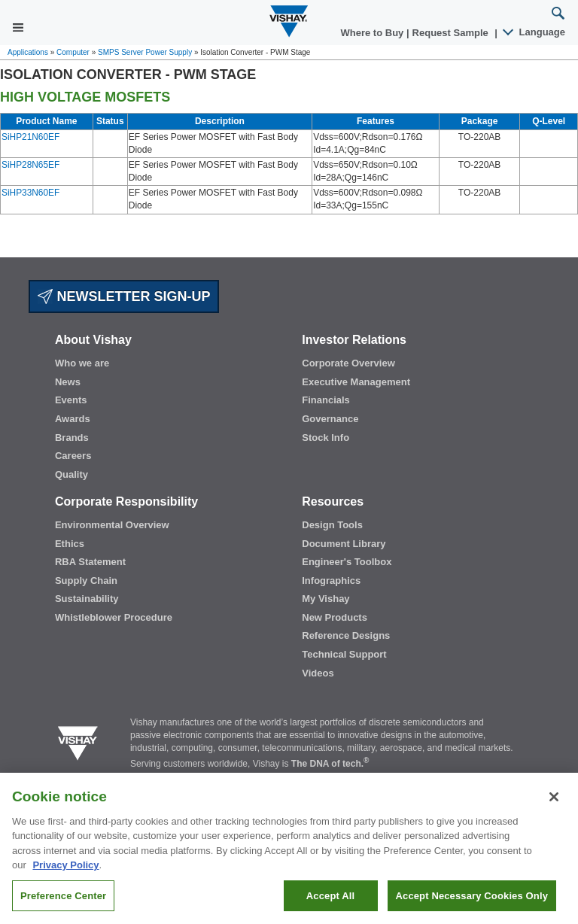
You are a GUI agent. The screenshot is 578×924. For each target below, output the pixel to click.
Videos (318, 673)
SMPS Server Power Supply (145, 52)
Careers (73, 456)
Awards (73, 419)
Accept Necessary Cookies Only (472, 903)
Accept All (330, 903)
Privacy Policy (65, 872)
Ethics (70, 544)
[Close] (554, 804)
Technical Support (344, 654)
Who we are (82, 363)
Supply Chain (86, 581)
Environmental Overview (112, 525)
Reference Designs (346, 635)
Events (71, 400)
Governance (330, 419)
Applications (28, 52)
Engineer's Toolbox (347, 562)
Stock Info (326, 438)
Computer (73, 52)
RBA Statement (90, 562)
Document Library (344, 544)
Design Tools (332, 525)
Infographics (331, 581)
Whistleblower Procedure (114, 617)
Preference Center (63, 903)
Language (535, 32)
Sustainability (87, 599)
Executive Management (356, 382)
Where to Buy (374, 33)
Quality (71, 474)
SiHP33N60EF (30, 193)
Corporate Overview (348, 363)
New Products (335, 617)
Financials (326, 400)
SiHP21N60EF (30, 137)
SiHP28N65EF (30, 165)
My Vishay (326, 599)
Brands (72, 438)
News (68, 382)
